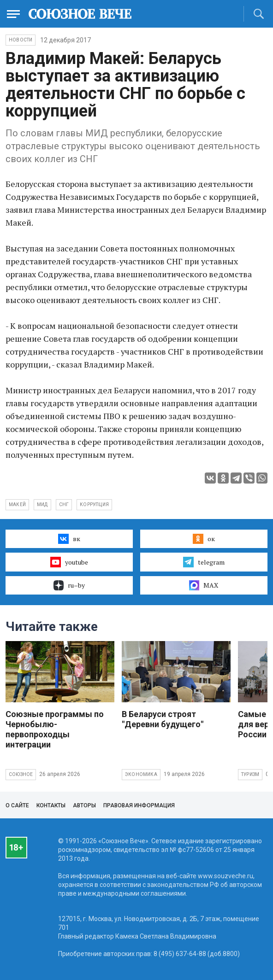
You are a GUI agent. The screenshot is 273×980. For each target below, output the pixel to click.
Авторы (84, 805)
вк (69, 539)
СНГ (64, 505)
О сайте (17, 805)
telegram (204, 562)
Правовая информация (139, 805)
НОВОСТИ (21, 40)
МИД (42, 505)
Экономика (141, 774)
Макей (17, 505)
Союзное (21, 774)
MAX (204, 585)
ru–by (69, 585)
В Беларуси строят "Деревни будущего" (163, 719)
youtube (69, 562)
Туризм (250, 774)
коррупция (94, 505)
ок (204, 539)
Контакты (51, 805)
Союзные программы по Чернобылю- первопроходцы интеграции (55, 729)
